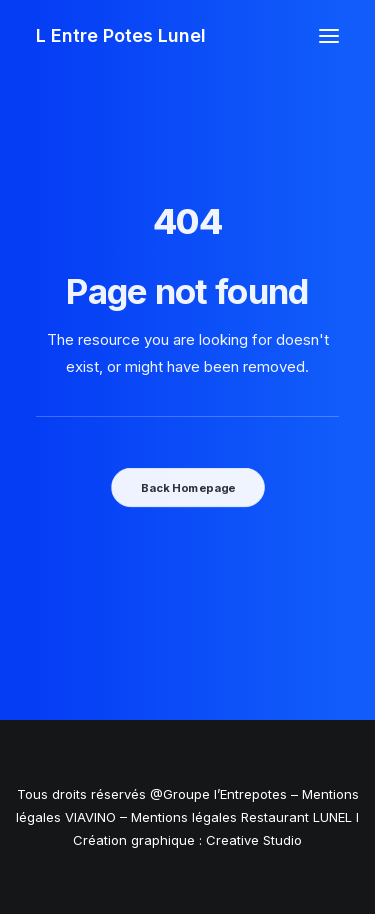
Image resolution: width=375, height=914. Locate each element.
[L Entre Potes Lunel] (121, 36)
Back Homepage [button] (187, 487)
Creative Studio (254, 840)
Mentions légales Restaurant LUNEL (241, 817)
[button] (329, 36)
